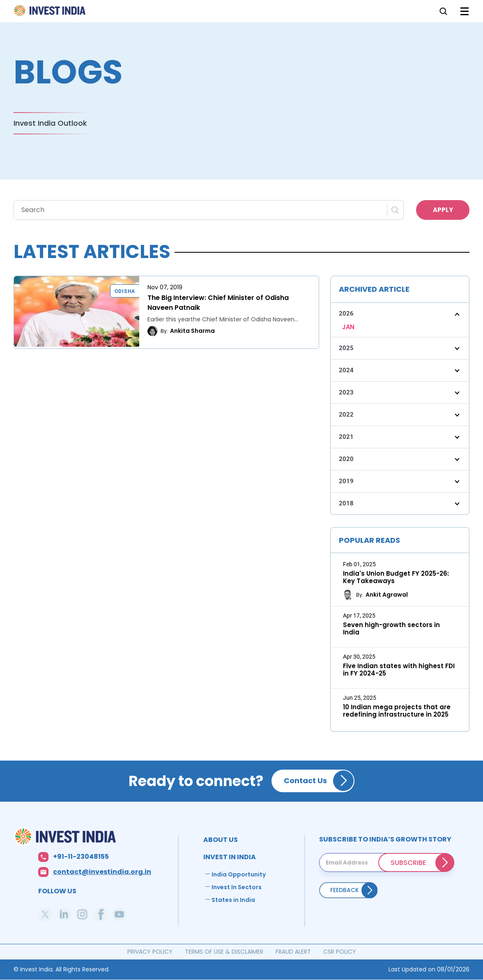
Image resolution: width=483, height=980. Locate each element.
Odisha (125, 291)
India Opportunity (239, 874)
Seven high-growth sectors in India (391, 629)
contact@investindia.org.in (102, 872)
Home (50, 13)
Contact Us (305, 781)
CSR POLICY (340, 952)
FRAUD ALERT (293, 952)
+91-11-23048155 (81, 857)
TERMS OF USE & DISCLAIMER (224, 952)
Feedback (345, 890)
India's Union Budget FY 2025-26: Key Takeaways (396, 577)
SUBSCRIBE (408, 862)
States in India (233, 900)
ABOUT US (221, 840)
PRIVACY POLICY (150, 952)
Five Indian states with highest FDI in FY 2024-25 (399, 670)
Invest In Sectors (237, 887)
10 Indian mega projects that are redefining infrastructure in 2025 (397, 711)
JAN (348, 327)
